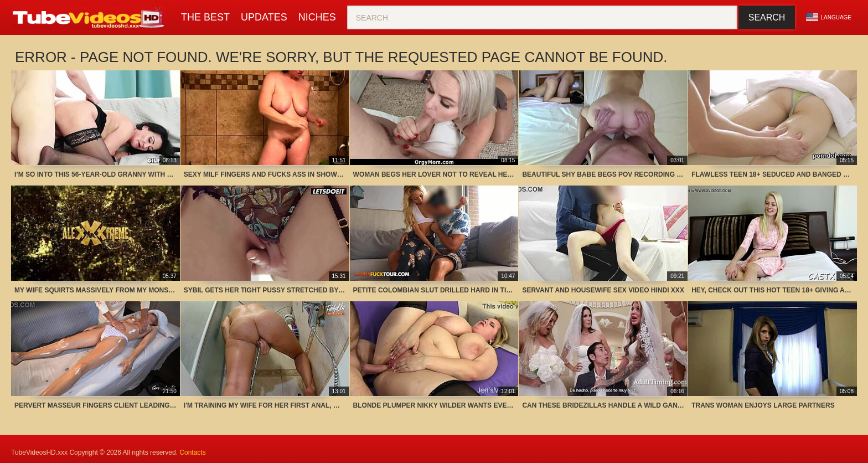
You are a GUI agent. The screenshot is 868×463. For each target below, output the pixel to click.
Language (829, 17)
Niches (317, 17)
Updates (264, 17)
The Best (205, 17)
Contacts (192, 452)
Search (767, 17)
